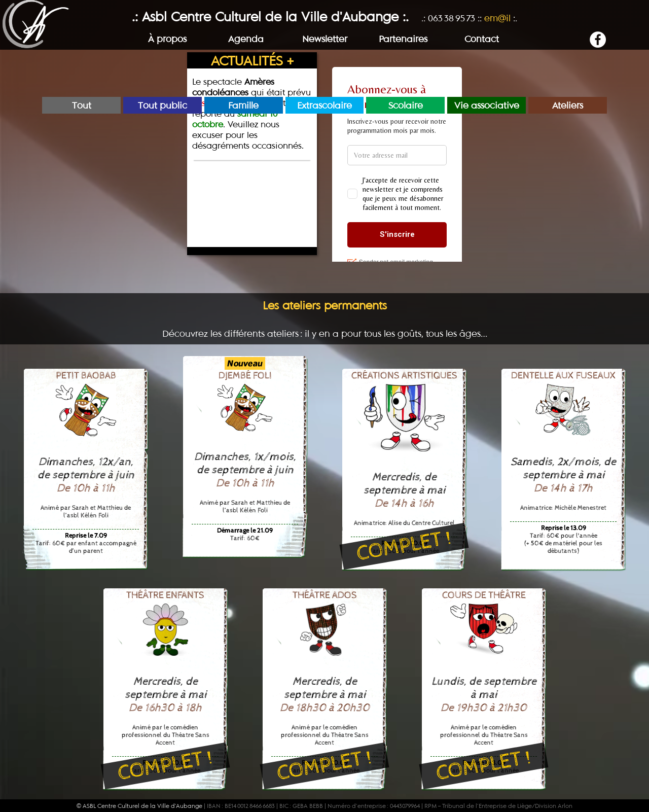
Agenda (246, 39)
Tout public (163, 105)
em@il (497, 18)
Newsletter (325, 39)
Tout (82, 105)
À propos (167, 39)
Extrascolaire (324, 105)
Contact (482, 39)
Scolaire (406, 105)
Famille (243, 105)
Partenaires (403, 39)
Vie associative (487, 105)
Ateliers (568, 105)
